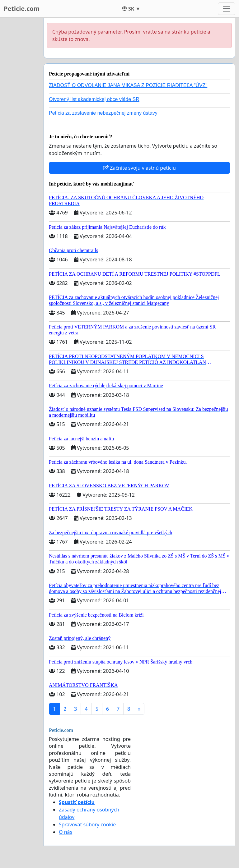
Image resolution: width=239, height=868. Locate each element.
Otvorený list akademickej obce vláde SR (94, 99)
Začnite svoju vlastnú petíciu (139, 168)
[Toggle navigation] (227, 9)
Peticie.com (22, 9)
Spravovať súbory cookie (87, 824)
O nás (66, 832)
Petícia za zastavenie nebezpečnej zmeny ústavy (103, 113)
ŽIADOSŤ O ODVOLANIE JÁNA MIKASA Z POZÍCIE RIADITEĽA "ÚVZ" (128, 85)
